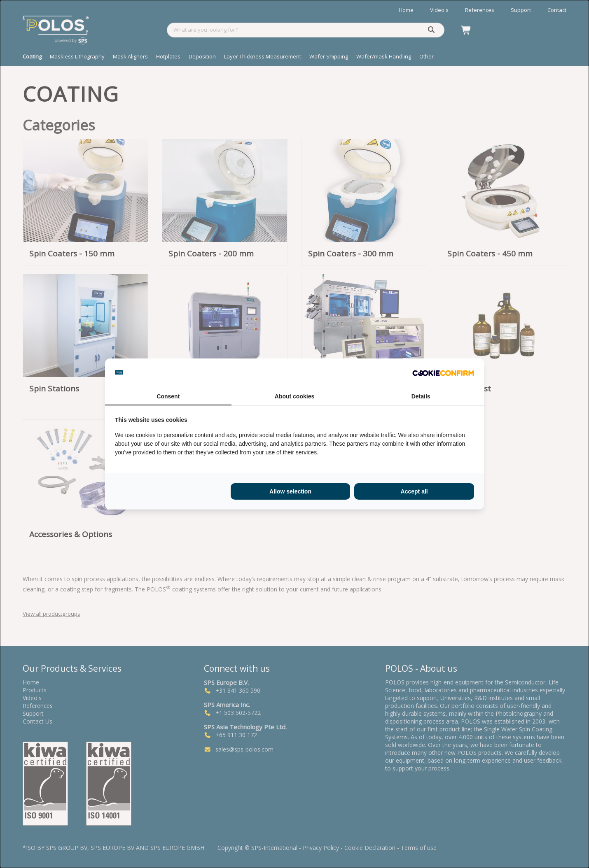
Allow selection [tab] (290, 491)
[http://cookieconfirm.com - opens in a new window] (443, 373)
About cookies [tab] (294, 396)
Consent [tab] (168, 396)
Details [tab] (421, 396)
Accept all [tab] (414, 491)
